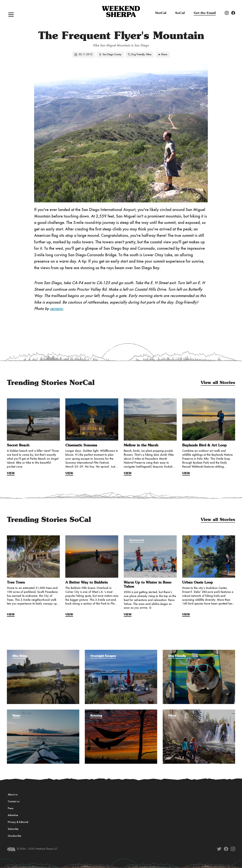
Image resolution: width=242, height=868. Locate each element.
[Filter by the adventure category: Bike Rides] (43, 652)
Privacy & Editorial (18, 822)
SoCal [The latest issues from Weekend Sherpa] (180, 13)
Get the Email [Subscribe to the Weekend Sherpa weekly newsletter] (205, 13)
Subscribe (13, 829)
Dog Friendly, (138, 55)
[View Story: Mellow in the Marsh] (150, 420)
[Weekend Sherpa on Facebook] (226, 849)
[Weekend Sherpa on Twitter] (219, 849)
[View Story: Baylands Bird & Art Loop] (209, 420)
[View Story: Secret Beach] (33, 420)
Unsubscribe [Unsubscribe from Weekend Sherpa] (14, 836)
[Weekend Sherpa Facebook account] (235, 13)
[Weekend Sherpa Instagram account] (228, 13)
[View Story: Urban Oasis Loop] (209, 557)
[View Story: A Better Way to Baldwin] (92, 557)
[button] (11, 14)
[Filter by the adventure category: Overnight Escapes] (121, 652)
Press (11, 808)
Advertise (13, 815)
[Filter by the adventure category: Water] (43, 711)
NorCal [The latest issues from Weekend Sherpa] (161, 13)
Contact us (14, 802)
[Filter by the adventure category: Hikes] (199, 711)
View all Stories (218, 383)
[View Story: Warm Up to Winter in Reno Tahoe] (150, 557)
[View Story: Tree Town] (33, 557)
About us (13, 795)
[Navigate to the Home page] (121, 12)
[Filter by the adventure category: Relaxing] (121, 711)
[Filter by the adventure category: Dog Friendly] (199, 652)
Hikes (149, 55)
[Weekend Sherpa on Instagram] (233, 849)
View (11, 473)
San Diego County (112, 55)
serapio (56, 309)
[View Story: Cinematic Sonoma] (92, 420)
